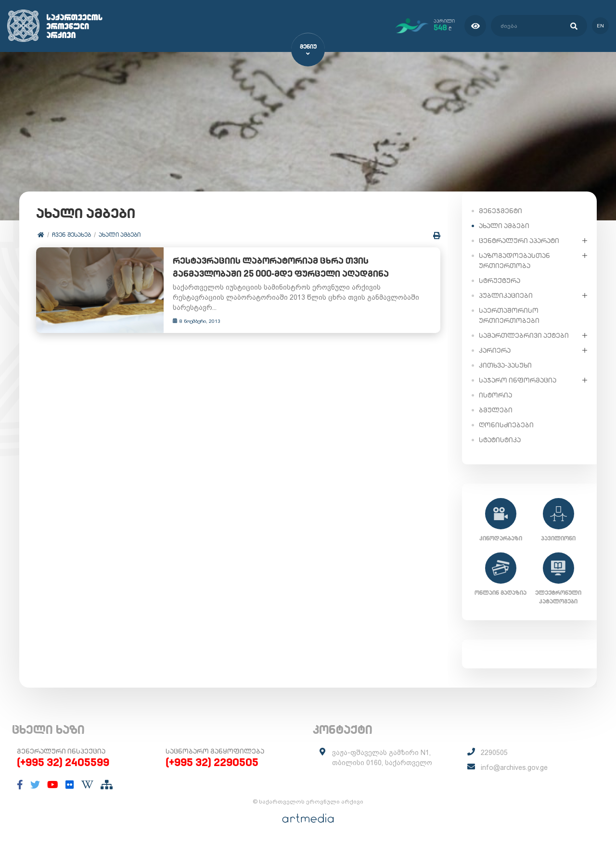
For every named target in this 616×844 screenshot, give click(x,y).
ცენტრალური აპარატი (519, 240)
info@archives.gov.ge (514, 767)
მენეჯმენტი (500, 210)
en (600, 26)
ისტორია (495, 395)
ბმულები (496, 409)
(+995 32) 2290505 (212, 762)
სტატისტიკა (500, 439)
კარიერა (495, 350)
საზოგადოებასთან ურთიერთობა (514, 260)
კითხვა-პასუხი (505, 365)
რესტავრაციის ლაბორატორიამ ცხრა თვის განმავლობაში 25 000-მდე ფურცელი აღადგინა (299, 268)
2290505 (494, 753)
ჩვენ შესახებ (71, 235)
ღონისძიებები (506, 424)
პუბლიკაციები (506, 295)
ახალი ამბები (120, 235)
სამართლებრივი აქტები (524, 335)
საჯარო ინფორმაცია (518, 380)
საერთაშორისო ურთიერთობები (509, 315)
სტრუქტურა (500, 280)
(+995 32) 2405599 (63, 762)
